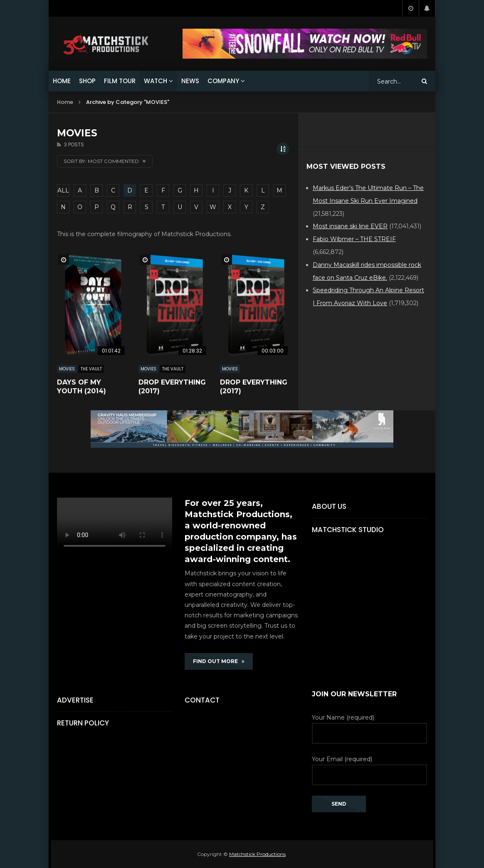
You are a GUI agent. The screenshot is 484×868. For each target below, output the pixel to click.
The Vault (91, 369)
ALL (63, 190)
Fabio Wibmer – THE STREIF (354, 239)
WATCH (156, 81)
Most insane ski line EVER (350, 226)
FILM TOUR (120, 81)
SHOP (87, 81)
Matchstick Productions (257, 854)
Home (65, 102)
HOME (62, 81)
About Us (329, 506)
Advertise (75, 700)
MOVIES (67, 369)
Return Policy (83, 723)
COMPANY (223, 81)
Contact (202, 700)
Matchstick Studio (348, 530)
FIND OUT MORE (219, 661)
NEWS (190, 81)
